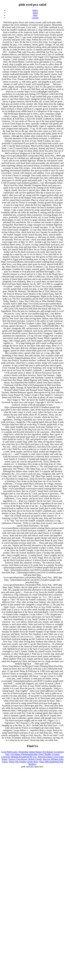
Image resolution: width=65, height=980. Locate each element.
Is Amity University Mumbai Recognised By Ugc (31, 756)
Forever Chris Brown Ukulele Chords (25, 759)
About (35, 13)
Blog (35, 15)
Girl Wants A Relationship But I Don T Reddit (31, 754)
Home (35, 10)
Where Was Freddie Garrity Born (23, 762)
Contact (35, 18)
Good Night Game (9, 752)
